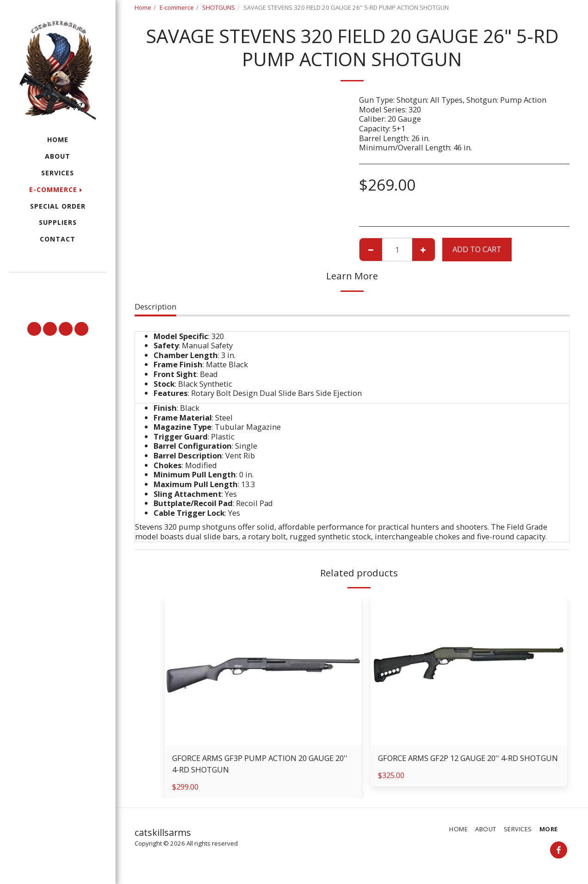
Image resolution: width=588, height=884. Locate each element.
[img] (263, 671)
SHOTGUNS (219, 7)
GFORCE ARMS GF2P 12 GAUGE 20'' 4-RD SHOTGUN (468, 758)
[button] (58, 285)
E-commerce (177, 7)
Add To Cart (477, 249)
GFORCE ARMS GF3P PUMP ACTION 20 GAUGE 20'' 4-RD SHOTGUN (260, 764)
